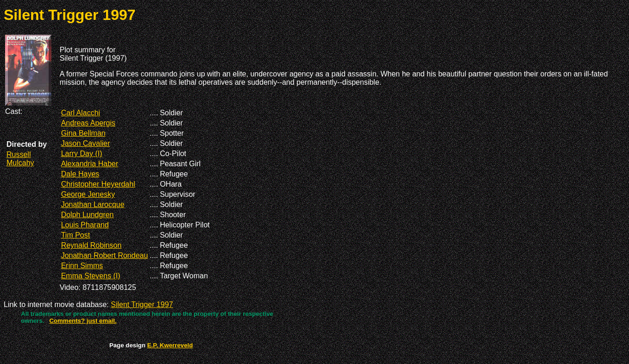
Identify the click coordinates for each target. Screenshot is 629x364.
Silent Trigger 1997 (142, 304)
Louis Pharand (85, 225)
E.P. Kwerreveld (170, 345)
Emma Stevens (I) (91, 276)
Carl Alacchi (81, 113)
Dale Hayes (80, 174)
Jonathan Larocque (93, 204)
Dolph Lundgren (88, 215)
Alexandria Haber (90, 164)
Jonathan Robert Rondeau (105, 255)
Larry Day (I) (82, 154)
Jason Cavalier (86, 143)
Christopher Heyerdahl (98, 184)
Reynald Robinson (91, 245)
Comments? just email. (83, 321)
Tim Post (76, 235)
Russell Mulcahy (20, 159)
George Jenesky (88, 194)
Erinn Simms (82, 266)
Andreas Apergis (88, 123)
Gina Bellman (83, 133)
